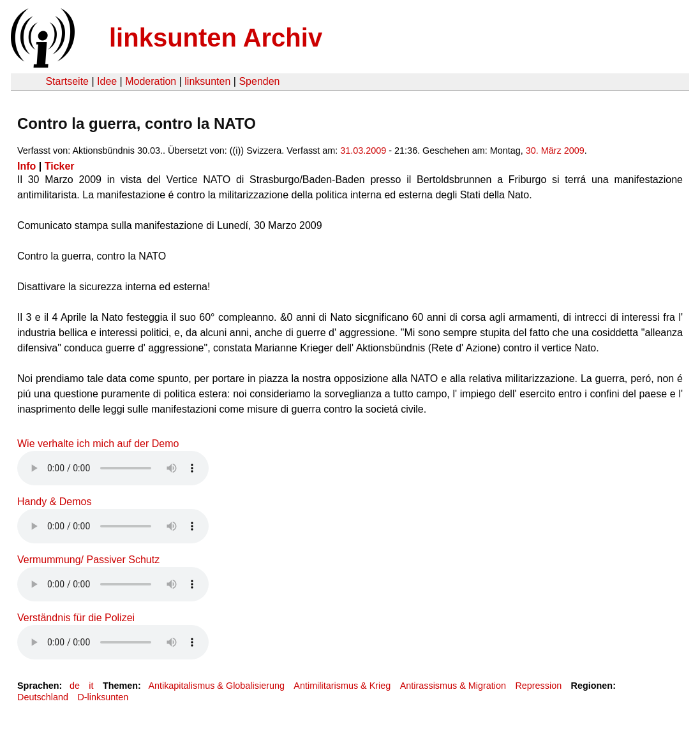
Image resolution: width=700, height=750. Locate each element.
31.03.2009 (363, 151)
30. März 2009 (555, 151)
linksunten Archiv (216, 38)
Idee (107, 81)
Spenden (259, 81)
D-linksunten (103, 697)
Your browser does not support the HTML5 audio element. (113, 468)
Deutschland (43, 697)
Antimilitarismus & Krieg (342, 686)
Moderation (151, 81)
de (75, 686)
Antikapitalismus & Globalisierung (216, 686)
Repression (538, 686)
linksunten (207, 81)
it (91, 686)
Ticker (60, 166)
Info (26, 166)
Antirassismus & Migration (453, 686)
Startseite (67, 81)
